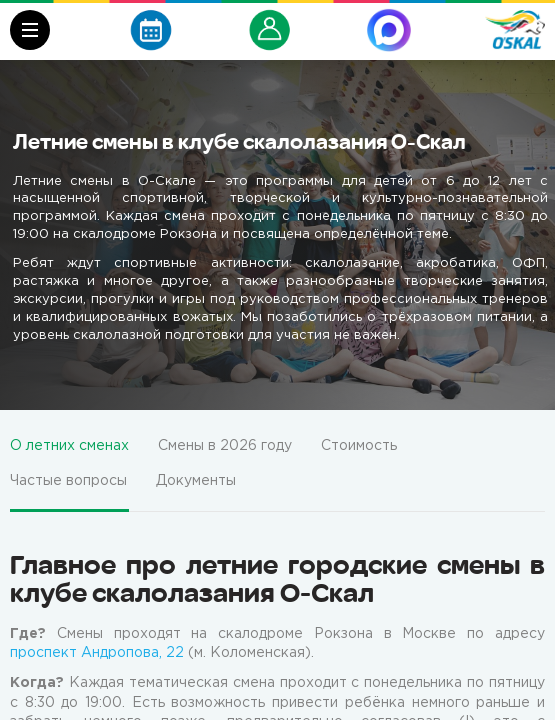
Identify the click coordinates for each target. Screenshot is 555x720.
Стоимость (359, 446)
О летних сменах (69, 446)
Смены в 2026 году (225, 446)
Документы (196, 481)
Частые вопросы (68, 481)
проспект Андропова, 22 (97, 653)
